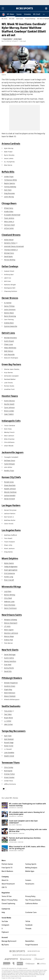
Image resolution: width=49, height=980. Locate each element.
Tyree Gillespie (9, 464)
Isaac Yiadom (9, 414)
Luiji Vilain (8, 592)
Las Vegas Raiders (11, 506)
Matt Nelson (9, 351)
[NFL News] (11, 14)
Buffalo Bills (8, 172)
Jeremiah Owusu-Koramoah (14, 246)
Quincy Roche (9, 668)
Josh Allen (24, 91)
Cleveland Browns (11, 235)
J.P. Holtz (7, 626)
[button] (44, 14)
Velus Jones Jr (9, 222)
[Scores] (19, 14)
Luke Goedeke (9, 753)
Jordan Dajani (18, 39)
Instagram (5, 925)
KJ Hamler (8, 303)
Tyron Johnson (9, 408)
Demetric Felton (10, 243)
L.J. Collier (8, 721)
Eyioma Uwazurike (11, 326)
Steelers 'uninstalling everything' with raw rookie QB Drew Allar (28, 831)
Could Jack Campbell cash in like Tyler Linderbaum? (23, 822)
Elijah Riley (8, 690)
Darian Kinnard (9, 499)
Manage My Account (9, 941)
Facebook (29, 925)
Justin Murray (9, 197)
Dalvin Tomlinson (10, 608)
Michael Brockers (10, 338)
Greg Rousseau (9, 193)
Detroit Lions (8, 333)
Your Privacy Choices (33, 900)
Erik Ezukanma (9, 573)
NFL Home (4, 19)
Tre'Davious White (10, 180)
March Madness (7, 871)
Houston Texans (10, 396)
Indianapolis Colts (11, 421)
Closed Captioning (8, 904)
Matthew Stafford (9, 94)
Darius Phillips (9, 306)
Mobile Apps (30, 871)
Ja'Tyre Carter (9, 228)
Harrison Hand (9, 225)
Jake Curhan (8, 724)
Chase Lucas (9, 344)
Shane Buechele (10, 485)
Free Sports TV (7, 868)
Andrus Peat (9, 640)
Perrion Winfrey (10, 260)
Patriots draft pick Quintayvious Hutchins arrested (25, 839)
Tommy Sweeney (10, 187)
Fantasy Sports (31, 864)
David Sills (8, 671)
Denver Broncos (10, 298)
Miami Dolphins (10, 559)
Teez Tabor (8, 714)
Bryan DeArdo (8, 39)
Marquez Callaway (11, 620)
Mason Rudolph (10, 696)
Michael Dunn (9, 253)
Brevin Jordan (9, 411)
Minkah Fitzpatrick (11, 683)
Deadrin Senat (9, 756)
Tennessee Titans (11, 763)
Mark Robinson (10, 693)
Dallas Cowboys (10, 267)
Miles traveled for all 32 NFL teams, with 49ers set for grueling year (27, 848)
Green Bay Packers (11, 365)
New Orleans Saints (12, 615)
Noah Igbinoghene (11, 570)
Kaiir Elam (8, 190)
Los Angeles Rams (11, 530)
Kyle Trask (8, 736)
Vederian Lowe (9, 602)
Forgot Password (32, 945)
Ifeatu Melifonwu (10, 348)
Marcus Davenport (11, 623)
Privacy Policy (30, 897)
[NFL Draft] (37, 14)
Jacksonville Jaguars (13, 453)
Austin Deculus (9, 401)
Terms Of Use (7, 897)
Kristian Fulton (9, 774)
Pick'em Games (7, 864)
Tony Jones (8, 711)
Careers (28, 880)
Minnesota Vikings (11, 587)
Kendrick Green (10, 686)
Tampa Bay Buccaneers (14, 731)
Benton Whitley (10, 595)
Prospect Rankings (30, 19)
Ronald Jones (9, 482)
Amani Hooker (9, 777)
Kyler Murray (35, 91)
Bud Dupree (8, 771)
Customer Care (31, 913)
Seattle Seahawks (11, 706)
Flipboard (5, 932)
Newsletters (30, 941)
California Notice (31, 904)
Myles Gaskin (9, 563)
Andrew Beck (9, 323)
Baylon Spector (10, 183)
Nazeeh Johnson (10, 489)
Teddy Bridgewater (11, 567)
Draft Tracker (20, 19)
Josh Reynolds (9, 355)
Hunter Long (9, 577)
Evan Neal (8, 665)
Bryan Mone (8, 718)
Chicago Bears (9, 204)
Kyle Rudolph (9, 739)
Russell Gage (9, 743)
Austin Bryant (9, 341)
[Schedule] (27, 14)
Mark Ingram (9, 630)
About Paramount (8, 884)
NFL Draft (12, 19)
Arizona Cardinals (11, 144)
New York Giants (10, 650)
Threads (28, 929)
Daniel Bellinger (10, 655)
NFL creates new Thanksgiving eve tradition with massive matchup (27, 805)
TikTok (28, 922)
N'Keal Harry (9, 208)
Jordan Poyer (9, 177)
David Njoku (8, 257)
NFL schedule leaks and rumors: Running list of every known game (27, 813)
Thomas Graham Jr (11, 250)
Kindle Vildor (9, 212)
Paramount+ (30, 884)
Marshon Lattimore (11, 633)
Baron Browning (10, 316)
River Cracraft (9, 580)
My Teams (5, 945)
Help (3, 913)
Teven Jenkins (9, 218)
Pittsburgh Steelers (12, 678)
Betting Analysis (31, 868)
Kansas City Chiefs (11, 477)
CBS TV (4, 888)
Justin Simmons (10, 310)
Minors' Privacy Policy (10, 900)
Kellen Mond (9, 240)
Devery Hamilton (10, 661)
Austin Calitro (9, 658)
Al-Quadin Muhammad (12, 215)
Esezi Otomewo (10, 605)
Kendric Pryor (9, 471)
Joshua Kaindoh (10, 496)
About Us (5, 880)
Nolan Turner (9, 746)
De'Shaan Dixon (10, 461)
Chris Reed (8, 598)
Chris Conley (9, 767)
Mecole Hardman (10, 492)
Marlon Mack (9, 313)
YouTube (5, 922)
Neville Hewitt (9, 404)
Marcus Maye (9, 636)
